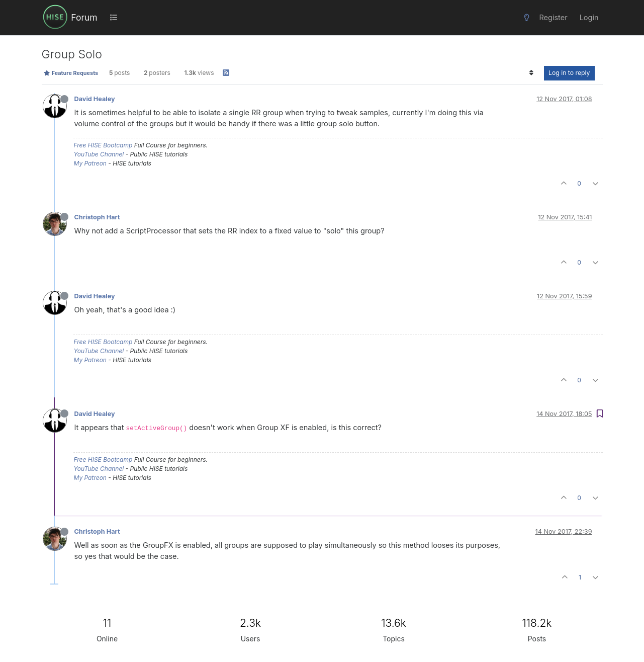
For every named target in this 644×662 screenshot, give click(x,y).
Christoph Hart (97, 217)
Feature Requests (71, 73)
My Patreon (90, 163)
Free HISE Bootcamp (103, 145)
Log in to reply (569, 73)
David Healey (95, 99)
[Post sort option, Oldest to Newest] (532, 73)
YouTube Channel (99, 154)
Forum (84, 17)
